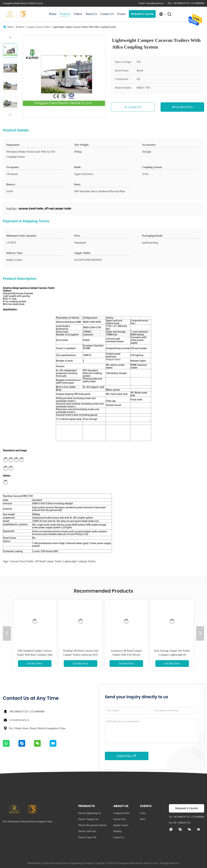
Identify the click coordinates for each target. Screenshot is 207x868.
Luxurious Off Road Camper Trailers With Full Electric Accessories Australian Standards (126, 655)
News (143, 819)
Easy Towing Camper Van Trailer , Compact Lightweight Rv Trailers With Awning (172, 655)
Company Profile (121, 813)
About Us (91, 14)
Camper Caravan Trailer (38, 27)
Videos (78, 14)
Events (121, 14)
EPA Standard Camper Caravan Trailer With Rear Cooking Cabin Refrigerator (35, 655)
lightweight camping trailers (80, 561)
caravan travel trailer (21, 561)
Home (53, 14)
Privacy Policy (35, 863)
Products (65, 14)
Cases (143, 813)
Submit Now (127, 756)
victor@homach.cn (19, 720)
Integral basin (113, 359)
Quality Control (121, 825)
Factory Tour (119, 819)
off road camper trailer (48, 561)
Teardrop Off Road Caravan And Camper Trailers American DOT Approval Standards (80, 655)
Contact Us (107, 14)
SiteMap (117, 831)
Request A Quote (142, 14)
